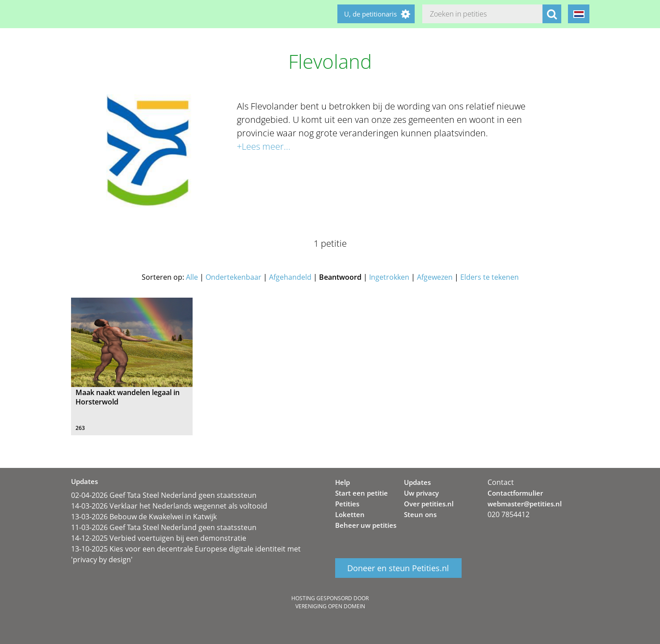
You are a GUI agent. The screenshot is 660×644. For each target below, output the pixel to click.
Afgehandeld (290, 277)
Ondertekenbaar (233, 277)
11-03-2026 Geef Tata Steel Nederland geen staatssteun (164, 527)
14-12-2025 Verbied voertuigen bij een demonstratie (159, 538)
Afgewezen (435, 277)
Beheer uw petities (366, 525)
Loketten (350, 514)
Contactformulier (515, 493)
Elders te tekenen (490, 277)
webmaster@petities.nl (525, 504)
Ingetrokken (389, 277)
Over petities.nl (429, 504)
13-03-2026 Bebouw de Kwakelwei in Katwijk (144, 517)
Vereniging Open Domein (330, 606)
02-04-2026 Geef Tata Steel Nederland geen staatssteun (164, 495)
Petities (347, 504)
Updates (417, 482)
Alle (192, 277)
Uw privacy (421, 493)
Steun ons (420, 514)
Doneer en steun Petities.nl (398, 568)
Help (343, 482)
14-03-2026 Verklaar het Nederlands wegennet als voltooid (169, 506)
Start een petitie (362, 493)
